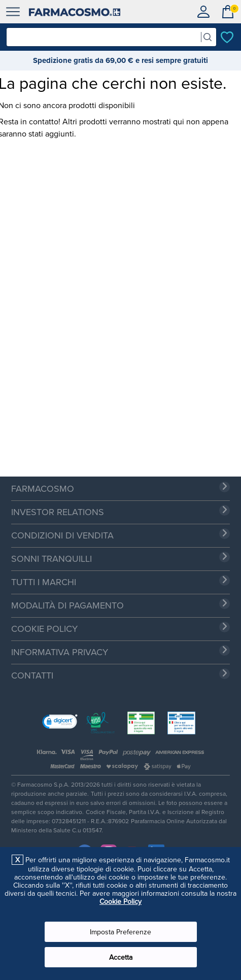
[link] (60, 723)
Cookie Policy (120, 901)
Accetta (121, 957)
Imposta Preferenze (120, 932)
